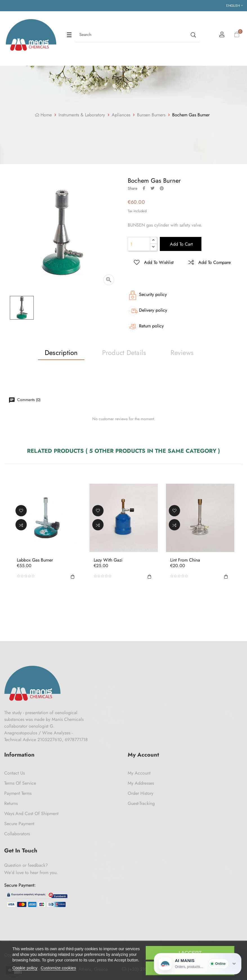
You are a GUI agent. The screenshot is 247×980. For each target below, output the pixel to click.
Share (144, 188)
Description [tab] (61, 353)
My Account (139, 773)
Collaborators (17, 834)
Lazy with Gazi (108, 560)
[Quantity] (139, 244)
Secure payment (19, 824)
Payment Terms (18, 793)
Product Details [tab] (124, 353)
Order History (141, 793)
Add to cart (181, 244)
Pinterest (162, 188)
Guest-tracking (141, 803)
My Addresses (141, 783)
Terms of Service (20, 783)
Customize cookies (59, 968)
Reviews (182, 353)
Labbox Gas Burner (35, 560)
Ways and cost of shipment (31, 813)
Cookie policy (25, 968)
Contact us (14, 773)
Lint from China (185, 560)
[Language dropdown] (234, 6)
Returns (11, 803)
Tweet (152, 188)
